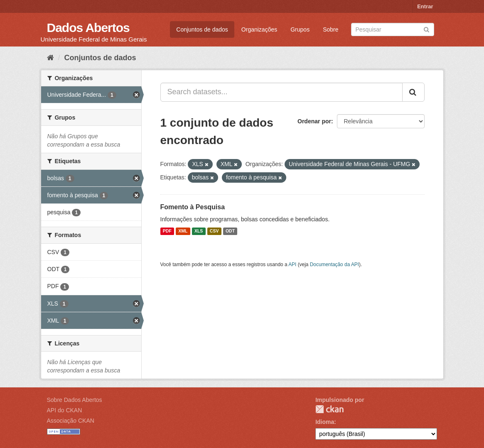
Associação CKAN (71, 421)
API (292, 264)
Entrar (425, 6)
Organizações (259, 29)
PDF (167, 231)
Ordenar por (314, 121)
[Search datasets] (393, 29)
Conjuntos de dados (202, 29)
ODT (230, 231)
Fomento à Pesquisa (193, 207)
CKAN (329, 409)
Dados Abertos (88, 28)
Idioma (325, 422)
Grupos (300, 29)
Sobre (330, 29)
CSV (214, 231)
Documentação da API (334, 264)
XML (183, 231)
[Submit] (426, 29)
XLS (199, 231)
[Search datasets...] (281, 92)
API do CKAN (65, 410)
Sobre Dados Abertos (75, 400)
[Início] (50, 58)
